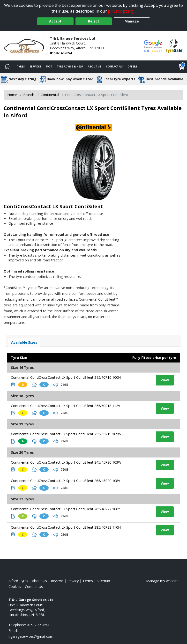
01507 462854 (61, 53)
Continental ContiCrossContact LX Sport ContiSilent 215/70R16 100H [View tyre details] (66, 377)
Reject (94, 21)
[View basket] (182, 67)
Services (35, 67)
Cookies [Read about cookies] (15, 587)
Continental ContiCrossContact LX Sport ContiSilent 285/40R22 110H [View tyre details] (66, 527)
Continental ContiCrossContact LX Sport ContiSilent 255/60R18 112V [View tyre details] (66, 406)
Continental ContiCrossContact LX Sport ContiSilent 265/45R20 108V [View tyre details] (66, 481)
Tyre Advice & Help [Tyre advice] (70, 67)
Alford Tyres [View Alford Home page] (18, 581)
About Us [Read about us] (39, 581)
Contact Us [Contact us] (114, 67)
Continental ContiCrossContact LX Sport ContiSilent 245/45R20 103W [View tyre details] (66, 462)
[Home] (7, 67)
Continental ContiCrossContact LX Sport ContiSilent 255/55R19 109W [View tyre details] (66, 434)
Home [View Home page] (12, 95)
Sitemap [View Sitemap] (103, 581)
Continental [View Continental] (50, 95)
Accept (55, 21)
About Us (94, 67)
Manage (132, 21)
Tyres (21, 67)
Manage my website (162, 581)
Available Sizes (24, 342)
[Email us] (31, 636)
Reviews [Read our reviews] (57, 581)
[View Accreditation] (174, 45)
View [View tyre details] (165, 380)
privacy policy (121, 11)
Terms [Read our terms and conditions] (88, 581)
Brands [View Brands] (29, 95)
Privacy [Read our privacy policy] (73, 581)
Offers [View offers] (132, 67)
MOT (49, 67)
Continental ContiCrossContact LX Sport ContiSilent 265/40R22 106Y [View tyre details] (65, 509)
